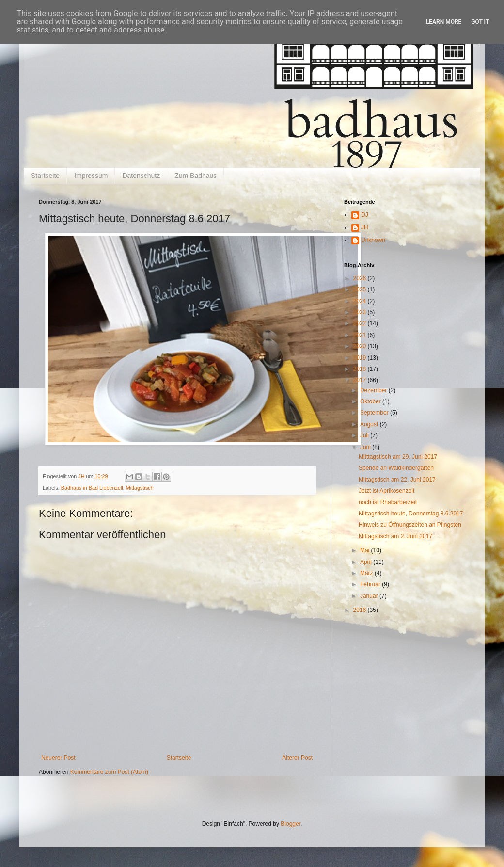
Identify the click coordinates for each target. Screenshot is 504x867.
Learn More (444, 22)
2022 (361, 323)
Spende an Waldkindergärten (396, 468)
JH (365, 227)
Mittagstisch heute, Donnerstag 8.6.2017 (411, 514)
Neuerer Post (58, 758)
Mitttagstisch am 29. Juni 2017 (398, 457)
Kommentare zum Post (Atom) (109, 772)
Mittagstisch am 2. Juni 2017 (395, 536)
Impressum (91, 176)
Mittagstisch (140, 488)
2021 (361, 335)
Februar (371, 584)
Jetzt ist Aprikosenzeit (386, 491)
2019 (361, 358)
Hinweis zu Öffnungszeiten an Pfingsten (410, 525)
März (367, 573)
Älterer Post (297, 758)
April (367, 562)
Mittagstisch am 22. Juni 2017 (397, 480)
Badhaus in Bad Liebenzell (92, 488)
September (375, 413)
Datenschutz (141, 176)
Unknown (373, 240)
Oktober (371, 401)
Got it (480, 22)
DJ (365, 215)
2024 (361, 301)
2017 (361, 380)
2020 (361, 346)
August (370, 424)
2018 (361, 369)
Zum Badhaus (196, 176)
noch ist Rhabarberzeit (388, 502)
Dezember (374, 390)
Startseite (45, 176)
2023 (361, 312)
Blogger (291, 824)
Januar (370, 596)
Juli (365, 435)
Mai (366, 550)
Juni (366, 447)
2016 (361, 610)
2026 (361, 278)
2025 (361, 289)
